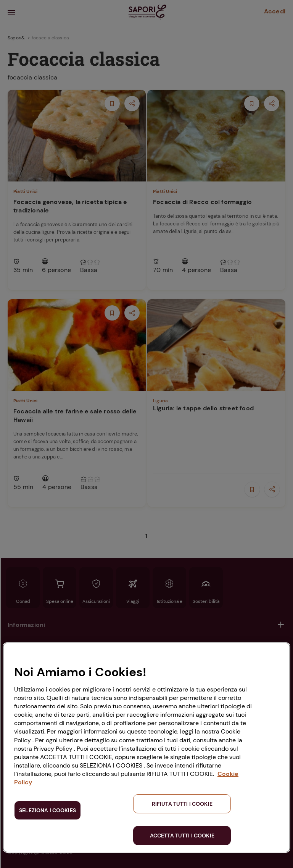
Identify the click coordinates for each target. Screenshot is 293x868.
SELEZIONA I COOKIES (47, 810)
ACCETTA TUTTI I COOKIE (182, 836)
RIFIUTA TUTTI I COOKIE (182, 804)
